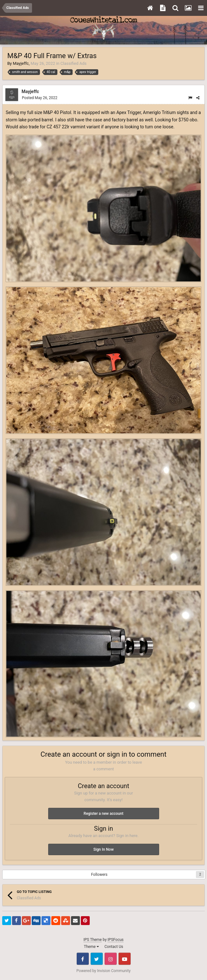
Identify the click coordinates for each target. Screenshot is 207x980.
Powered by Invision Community (103, 971)
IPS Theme (93, 940)
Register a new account (103, 814)
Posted (40, 98)
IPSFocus (115, 940)
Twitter (97, 959)
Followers (99, 875)
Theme (91, 947)
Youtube (125, 959)
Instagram (111, 959)
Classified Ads (74, 63)
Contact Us (114, 947)
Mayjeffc (21, 63)
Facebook (83, 959)
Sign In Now (103, 849)
